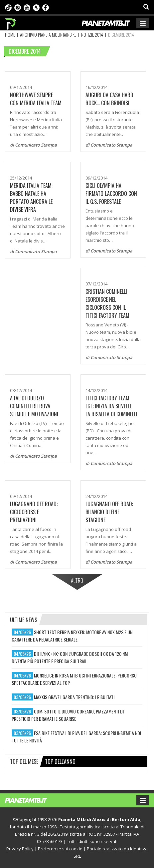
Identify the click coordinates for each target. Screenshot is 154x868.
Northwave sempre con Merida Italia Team (36, 99)
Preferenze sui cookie (60, 849)
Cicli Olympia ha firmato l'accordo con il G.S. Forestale (111, 194)
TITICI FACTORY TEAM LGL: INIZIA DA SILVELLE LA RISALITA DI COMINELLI (111, 406)
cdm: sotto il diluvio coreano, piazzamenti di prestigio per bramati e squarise (68, 715)
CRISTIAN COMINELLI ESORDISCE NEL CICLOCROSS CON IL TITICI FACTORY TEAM (107, 303)
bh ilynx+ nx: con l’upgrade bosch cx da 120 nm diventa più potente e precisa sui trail (70, 657)
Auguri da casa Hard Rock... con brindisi (109, 99)
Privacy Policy (20, 849)
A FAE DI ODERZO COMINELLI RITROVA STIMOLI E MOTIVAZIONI (34, 406)
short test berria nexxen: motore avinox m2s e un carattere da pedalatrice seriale (72, 636)
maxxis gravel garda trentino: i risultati (74, 697)
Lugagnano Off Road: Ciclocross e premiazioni (34, 512)
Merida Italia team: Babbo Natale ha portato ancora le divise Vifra (31, 198)
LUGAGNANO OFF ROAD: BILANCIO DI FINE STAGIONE (109, 512)
